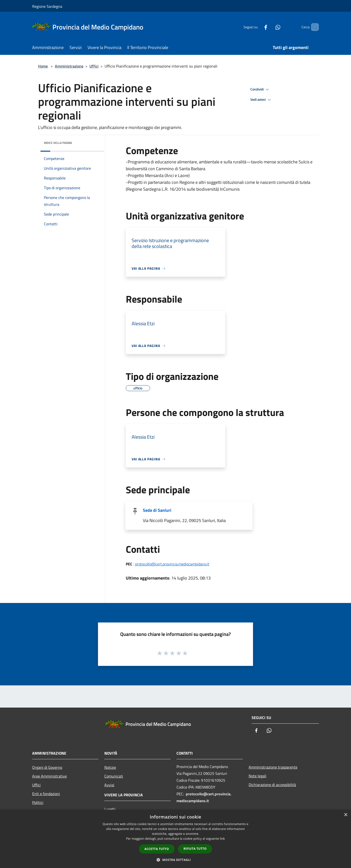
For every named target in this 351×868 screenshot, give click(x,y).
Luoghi (110, 809)
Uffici (94, 66)
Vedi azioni (261, 100)
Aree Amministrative (49, 776)
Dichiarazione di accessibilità (272, 785)
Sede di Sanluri (157, 510)
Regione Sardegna (47, 6)
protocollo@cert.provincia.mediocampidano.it (172, 564)
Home (43, 66)
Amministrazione (69, 66)
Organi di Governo (47, 767)
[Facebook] (257, 27)
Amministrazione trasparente (273, 767)
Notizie (110, 767)
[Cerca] (313, 27)
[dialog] (175, 839)
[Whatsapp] (270, 27)
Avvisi (109, 785)
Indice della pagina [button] (58, 143)
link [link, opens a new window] (222, 839)
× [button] (346, 815)
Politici (38, 802)
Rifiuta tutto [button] (195, 849)
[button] (175, 860)
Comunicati (114, 776)
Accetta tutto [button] (157, 849)
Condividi (260, 89)
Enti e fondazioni (46, 794)
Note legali (258, 776)
